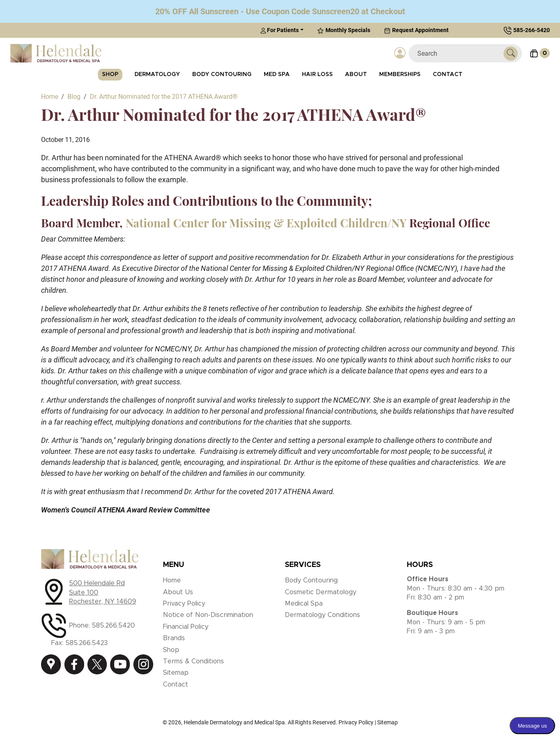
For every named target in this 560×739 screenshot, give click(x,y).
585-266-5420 (532, 30)
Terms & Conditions (193, 661)
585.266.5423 (87, 643)
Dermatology (157, 74)
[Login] (400, 53)
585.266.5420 (113, 626)
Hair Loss (317, 74)
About (356, 74)
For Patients (279, 30)
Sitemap (176, 673)
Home (172, 580)
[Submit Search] (511, 53)
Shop (110, 74)
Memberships (400, 74)
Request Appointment (416, 30)
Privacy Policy (184, 604)
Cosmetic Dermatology (321, 592)
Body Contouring (222, 74)
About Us (178, 592)
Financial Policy (186, 627)
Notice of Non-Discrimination (208, 615)
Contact (448, 74)
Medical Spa (304, 604)
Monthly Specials (344, 30)
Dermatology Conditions (322, 615)
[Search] (459, 53)
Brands (174, 638)
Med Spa (277, 74)
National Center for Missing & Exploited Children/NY (266, 223)
